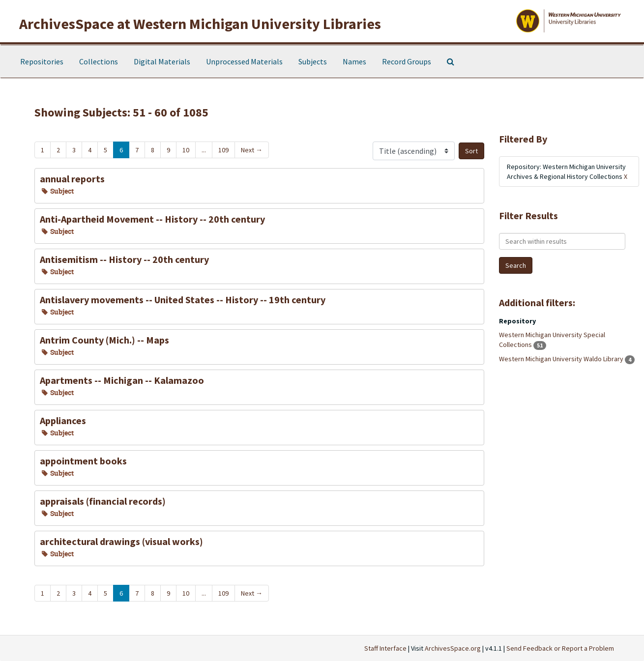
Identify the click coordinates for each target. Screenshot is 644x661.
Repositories (42, 61)
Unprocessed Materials (244, 61)
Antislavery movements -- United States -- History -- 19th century (183, 300)
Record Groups (407, 61)
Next (252, 150)
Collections (99, 61)
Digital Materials (162, 61)
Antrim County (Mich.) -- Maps (104, 340)
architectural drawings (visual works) (121, 541)
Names (354, 61)
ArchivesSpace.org (453, 648)
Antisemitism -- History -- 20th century (124, 259)
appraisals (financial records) (103, 501)
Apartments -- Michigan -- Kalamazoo (122, 380)
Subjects (313, 61)
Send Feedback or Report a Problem (560, 648)
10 (186, 150)
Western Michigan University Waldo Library (562, 359)
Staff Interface (385, 648)
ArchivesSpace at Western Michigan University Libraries (200, 24)
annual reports (72, 179)
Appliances (63, 420)
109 (223, 150)
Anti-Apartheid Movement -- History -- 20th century (152, 219)
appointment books (83, 461)
